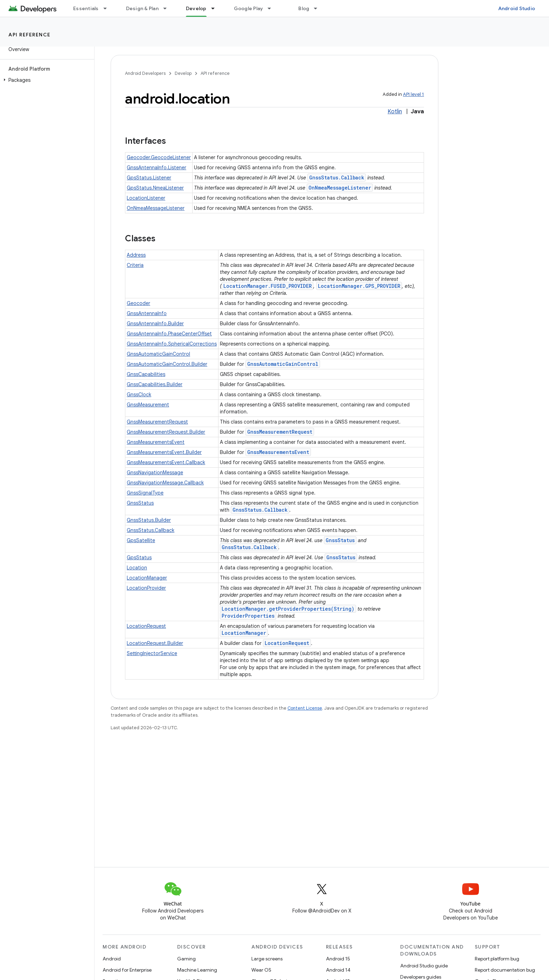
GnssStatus (140, 503)
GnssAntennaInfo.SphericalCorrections (172, 344)
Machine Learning (197, 970)
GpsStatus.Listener (149, 178)
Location (137, 568)
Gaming (186, 959)
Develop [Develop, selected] (196, 8)
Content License (305, 708)
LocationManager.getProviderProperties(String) (288, 609)
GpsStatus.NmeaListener (155, 188)
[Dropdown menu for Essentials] (108, 8)
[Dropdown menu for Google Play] (272, 8)
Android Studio (517, 8)
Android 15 (338, 959)
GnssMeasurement (148, 405)
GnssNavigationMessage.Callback (165, 483)
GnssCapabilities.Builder (155, 384)
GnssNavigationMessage (155, 473)
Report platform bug (497, 959)
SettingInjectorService (152, 653)
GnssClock (139, 395)
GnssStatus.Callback (337, 177)
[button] (46, 80)
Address (136, 255)
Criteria (135, 265)
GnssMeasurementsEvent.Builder (164, 452)
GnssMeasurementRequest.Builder (166, 432)
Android (112, 959)
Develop (183, 73)
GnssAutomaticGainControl (158, 354)
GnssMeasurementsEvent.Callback (166, 462)
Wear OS (261, 970)
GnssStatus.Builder (149, 520)
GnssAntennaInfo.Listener (157, 168)
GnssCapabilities (146, 374)
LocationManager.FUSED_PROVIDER (267, 286)
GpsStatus (139, 558)
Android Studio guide (424, 966)
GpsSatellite (141, 540)
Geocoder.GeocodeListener (159, 157)
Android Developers (145, 73)
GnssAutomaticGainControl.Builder (167, 364)
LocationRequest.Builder (155, 643)
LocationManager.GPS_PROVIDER (359, 286)
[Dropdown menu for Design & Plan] (168, 8)
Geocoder (138, 303)
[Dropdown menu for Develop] (216, 8)
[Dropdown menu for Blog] (319, 8)
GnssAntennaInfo (147, 313)
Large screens (267, 959)
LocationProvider (146, 588)
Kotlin (395, 112)
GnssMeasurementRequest (157, 422)
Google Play (249, 8)
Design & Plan (142, 8)
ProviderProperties (248, 616)
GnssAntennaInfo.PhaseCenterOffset (169, 334)
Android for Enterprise (127, 970)
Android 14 (338, 970)
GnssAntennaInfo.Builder (155, 324)
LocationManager (147, 578)
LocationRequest (146, 626)
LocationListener (146, 198)
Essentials (86, 8)
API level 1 (414, 94)
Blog (304, 8)
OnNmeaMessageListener (340, 188)
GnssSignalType (145, 493)
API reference (30, 35)
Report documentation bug (505, 970)
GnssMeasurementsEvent (156, 442)
